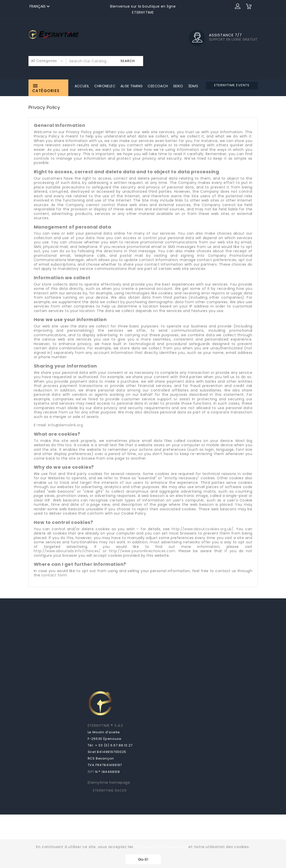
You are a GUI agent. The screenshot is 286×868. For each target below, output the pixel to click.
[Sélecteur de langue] (40, 7)
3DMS (193, 86)
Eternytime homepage (109, 782)
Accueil (82, 86)
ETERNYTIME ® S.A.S (105, 725)
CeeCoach (158, 86)
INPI (91, 772)
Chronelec (105, 86)
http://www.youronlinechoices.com (142, 551)
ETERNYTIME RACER (110, 790)
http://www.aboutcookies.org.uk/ (203, 529)
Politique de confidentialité (161, 847)
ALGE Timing (132, 86)
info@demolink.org (66, 425)
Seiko (178, 86)
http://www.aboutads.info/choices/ (67, 551)
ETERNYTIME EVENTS (232, 85)
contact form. (55, 575)
